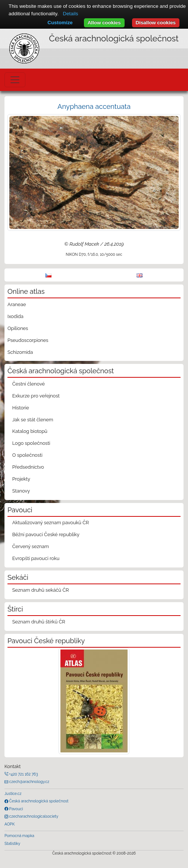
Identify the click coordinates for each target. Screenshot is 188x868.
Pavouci (16, 809)
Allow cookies (104, 23)
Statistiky (12, 843)
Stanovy (21, 491)
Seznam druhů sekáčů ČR (41, 590)
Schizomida (20, 352)
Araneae (17, 304)
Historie (21, 408)
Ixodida (15, 316)
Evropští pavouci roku (36, 558)
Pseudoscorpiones (28, 340)
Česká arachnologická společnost (38, 801)
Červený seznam (31, 546)
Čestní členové (29, 384)
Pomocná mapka (19, 836)
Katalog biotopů (30, 431)
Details (71, 14)
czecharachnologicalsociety (33, 816)
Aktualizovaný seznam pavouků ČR (51, 523)
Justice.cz (13, 793)
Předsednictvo (28, 467)
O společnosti (27, 455)
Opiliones (18, 328)
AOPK (10, 824)
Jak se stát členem (33, 420)
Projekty (21, 479)
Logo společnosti (31, 443)
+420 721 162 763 (23, 774)
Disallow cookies (156, 23)
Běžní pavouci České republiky (46, 534)
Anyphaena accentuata (94, 106)
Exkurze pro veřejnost (36, 396)
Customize (60, 23)
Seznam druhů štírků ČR (39, 622)
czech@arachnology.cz (29, 781)
